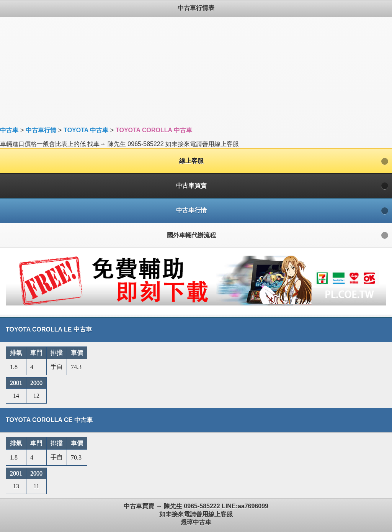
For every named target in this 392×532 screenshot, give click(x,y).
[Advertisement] (196, 71)
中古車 (9, 130)
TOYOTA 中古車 (86, 130)
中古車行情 (41, 130)
